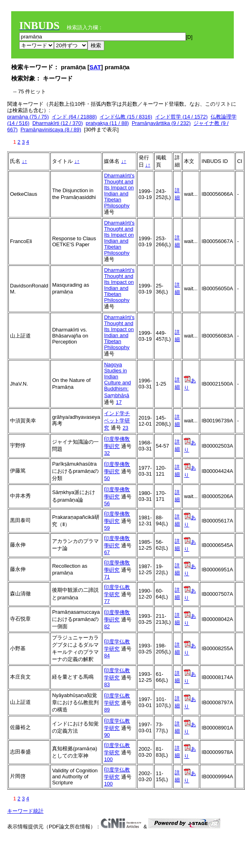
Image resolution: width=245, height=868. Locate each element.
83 (107, 684)
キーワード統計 (25, 811)
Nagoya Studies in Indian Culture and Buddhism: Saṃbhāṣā (117, 380)
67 (107, 552)
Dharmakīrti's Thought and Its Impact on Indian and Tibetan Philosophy (119, 191)
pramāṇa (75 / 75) (28, 117)
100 (108, 759)
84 (107, 656)
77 (107, 601)
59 (107, 528)
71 (107, 577)
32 (107, 453)
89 (107, 710)
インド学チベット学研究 (117, 421)
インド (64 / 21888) (74, 117)
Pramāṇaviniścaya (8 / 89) (51, 130)
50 (107, 478)
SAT (95, 67)
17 (119, 402)
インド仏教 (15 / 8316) (126, 117)
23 (125, 428)
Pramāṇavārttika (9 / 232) (161, 123)
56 (107, 503)
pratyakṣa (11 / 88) (108, 123)
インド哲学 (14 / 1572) (181, 117)
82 (107, 626)
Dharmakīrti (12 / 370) (58, 123)
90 (107, 735)
